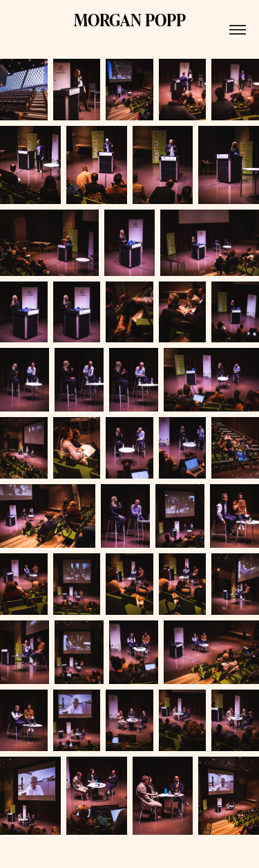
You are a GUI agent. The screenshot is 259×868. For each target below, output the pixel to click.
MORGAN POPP (130, 20)
